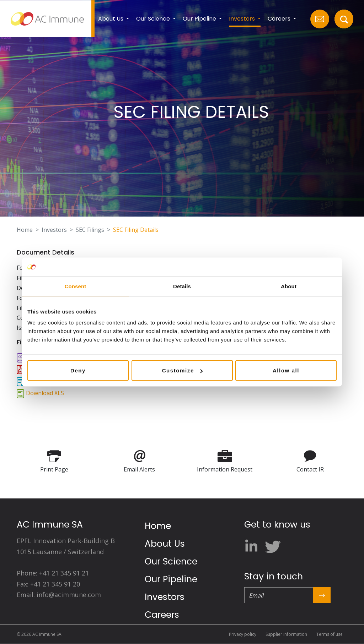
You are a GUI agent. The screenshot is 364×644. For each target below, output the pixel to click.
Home (25, 230)
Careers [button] (280, 19)
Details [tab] (182, 286)
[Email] (279, 595)
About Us (165, 544)
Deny (78, 370)
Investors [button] (243, 19)
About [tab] (289, 286)
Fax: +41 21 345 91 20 (48, 584)
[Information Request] (225, 455)
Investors (54, 230)
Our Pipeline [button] (200, 19)
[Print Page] (54, 455)
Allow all (286, 370)
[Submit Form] (322, 595)
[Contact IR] (310, 455)
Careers (162, 615)
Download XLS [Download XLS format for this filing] (45, 393)
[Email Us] (320, 19)
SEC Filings (90, 230)
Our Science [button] (154, 19)
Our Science (171, 561)
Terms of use (330, 634)
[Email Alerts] (140, 455)
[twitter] (272, 544)
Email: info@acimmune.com (59, 595)
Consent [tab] (76, 286)
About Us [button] (111, 19)
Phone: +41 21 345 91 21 (53, 573)
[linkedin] (254, 544)
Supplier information (286, 634)
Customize (182, 370)
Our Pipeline (171, 579)
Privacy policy (243, 634)
